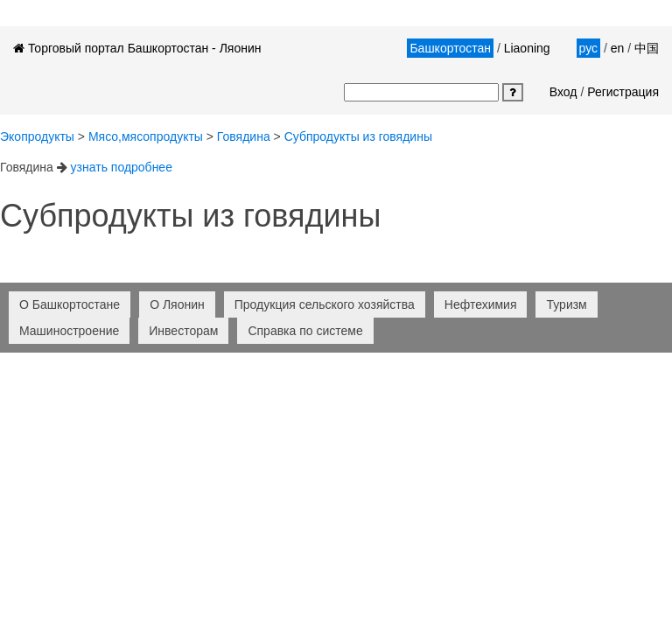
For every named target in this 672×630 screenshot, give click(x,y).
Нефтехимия (481, 304)
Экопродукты (37, 136)
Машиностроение (69, 331)
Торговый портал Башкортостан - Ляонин (137, 48)
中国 (647, 48)
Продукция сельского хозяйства (325, 304)
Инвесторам (183, 331)
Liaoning (527, 48)
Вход (563, 92)
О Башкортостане (70, 304)
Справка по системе (305, 331)
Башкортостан (450, 48)
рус (588, 48)
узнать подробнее (122, 167)
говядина (244, 136)
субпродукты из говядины (358, 136)
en (618, 48)
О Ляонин (177, 304)
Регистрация (623, 92)
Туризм (566, 304)
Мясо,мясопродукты (146, 136)
